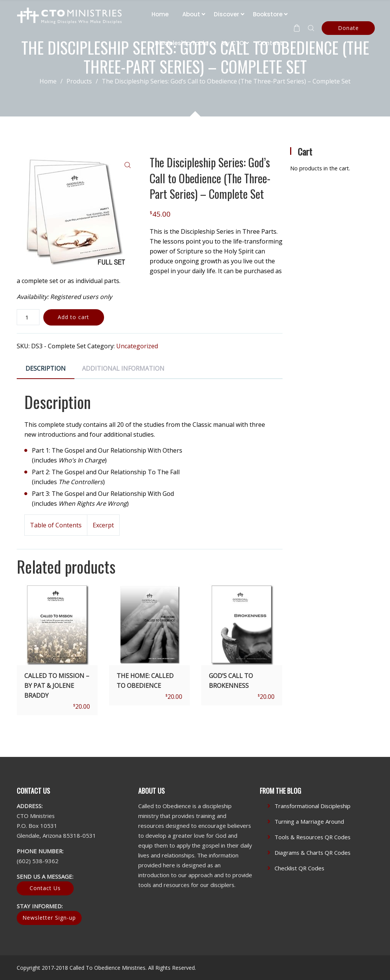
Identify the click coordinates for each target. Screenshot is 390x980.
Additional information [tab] (123, 368)
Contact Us (45, 888)
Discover (227, 14)
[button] (128, 165)
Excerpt (103, 525)
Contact (270, 43)
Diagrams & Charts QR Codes (313, 853)
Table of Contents (56, 525)
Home (160, 14)
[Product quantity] (28, 317)
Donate (348, 28)
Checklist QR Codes (299, 868)
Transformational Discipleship (313, 806)
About (191, 14)
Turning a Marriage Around (309, 821)
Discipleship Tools (181, 43)
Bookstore (268, 14)
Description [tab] (46, 368)
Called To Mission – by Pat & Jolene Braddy (57, 686)
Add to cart (73, 317)
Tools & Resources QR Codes (313, 837)
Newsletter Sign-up (49, 918)
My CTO (233, 43)
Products (84, 81)
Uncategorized (137, 346)
